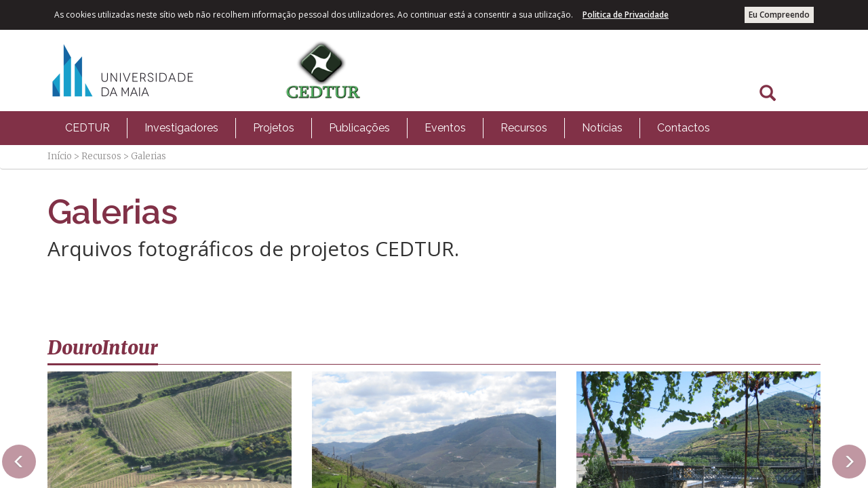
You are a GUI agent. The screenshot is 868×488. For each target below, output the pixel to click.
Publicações (359, 128)
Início (60, 156)
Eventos (445, 128)
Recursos (524, 128)
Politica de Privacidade (626, 15)
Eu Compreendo (779, 15)
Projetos (274, 128)
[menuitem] (87, 128)
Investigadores (181, 128)
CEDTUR (87, 128)
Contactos (684, 128)
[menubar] (388, 128)
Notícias (602, 128)
